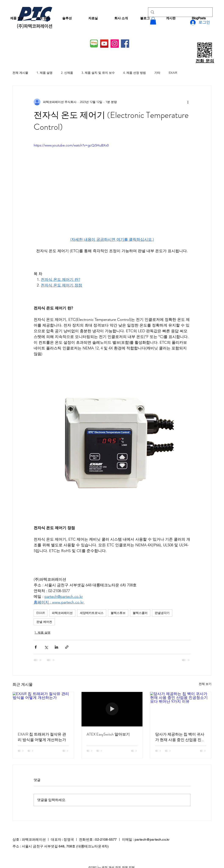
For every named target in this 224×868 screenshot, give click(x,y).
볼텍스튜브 (118, 613)
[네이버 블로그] (94, 44)
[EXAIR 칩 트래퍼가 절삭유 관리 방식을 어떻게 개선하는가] (43, 709)
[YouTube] (104, 44)
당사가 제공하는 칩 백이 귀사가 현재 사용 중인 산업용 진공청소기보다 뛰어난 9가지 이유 (180, 737)
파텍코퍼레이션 (62, 613)
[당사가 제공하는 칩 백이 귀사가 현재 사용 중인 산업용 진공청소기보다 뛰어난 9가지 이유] (181, 709)
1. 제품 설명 (45, 73)
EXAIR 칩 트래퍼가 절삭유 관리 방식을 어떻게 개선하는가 (42, 737)
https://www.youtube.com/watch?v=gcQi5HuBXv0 (71, 145)
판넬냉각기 (162, 613)
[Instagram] (115, 44)
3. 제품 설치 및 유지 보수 (98, 73)
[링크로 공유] (67, 647)
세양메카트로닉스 (92, 613)
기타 (157, 73)
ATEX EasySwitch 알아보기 (108, 734)
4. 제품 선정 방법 (135, 73)
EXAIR (173, 73)
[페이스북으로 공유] (36, 647)
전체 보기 (205, 684)
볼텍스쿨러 (140, 613)
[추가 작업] (188, 102)
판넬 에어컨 (44, 622)
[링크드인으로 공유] (56, 647)
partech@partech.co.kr (152, 839)
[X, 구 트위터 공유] (46, 647)
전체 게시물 (20, 73)
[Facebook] (125, 44)
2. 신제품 (67, 73)
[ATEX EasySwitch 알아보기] (112, 709)
